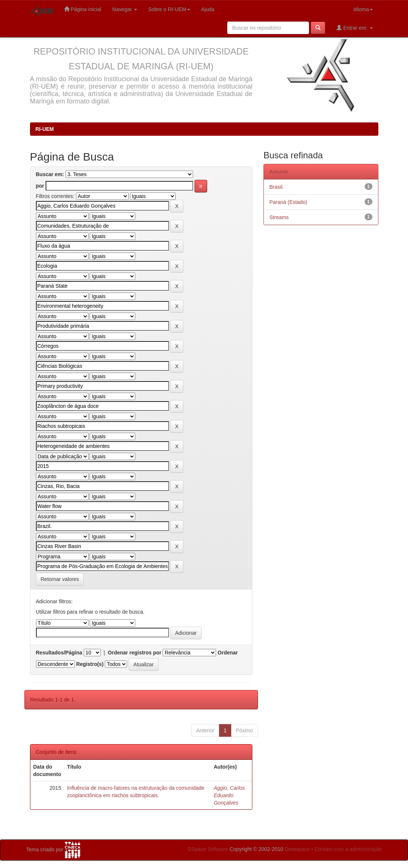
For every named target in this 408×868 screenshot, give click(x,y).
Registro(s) (90, 664)
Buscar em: (50, 174)
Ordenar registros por (135, 653)
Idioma (363, 9)
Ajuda (208, 9)
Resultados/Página (59, 653)
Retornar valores (60, 579)
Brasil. (277, 187)
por (40, 186)
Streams (279, 217)
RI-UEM (45, 129)
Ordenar (228, 653)
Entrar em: (354, 28)
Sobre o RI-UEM (169, 9)
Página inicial (83, 9)
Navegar (125, 9)
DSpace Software (208, 849)
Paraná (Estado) (288, 202)
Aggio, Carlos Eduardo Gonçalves (229, 795)
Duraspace (297, 849)
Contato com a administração (348, 849)
